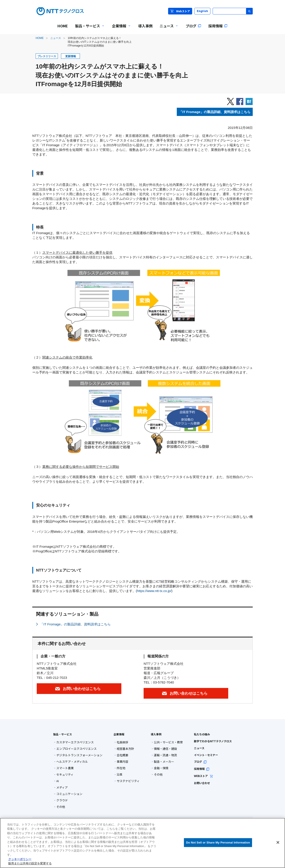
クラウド (62, 800)
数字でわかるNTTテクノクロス (213, 741)
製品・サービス (63, 734)
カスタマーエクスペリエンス (75, 742)
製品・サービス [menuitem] (88, 29)
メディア (62, 787)
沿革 (120, 774)
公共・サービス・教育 (168, 742)
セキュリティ (65, 774)
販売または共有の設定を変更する (30, 863)
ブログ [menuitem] (193, 26)
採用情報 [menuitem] (218, 26)
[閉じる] (278, 842)
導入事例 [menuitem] (145, 26)
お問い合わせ (202, 783)
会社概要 (122, 755)
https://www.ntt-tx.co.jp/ (154, 591)
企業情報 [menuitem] (120, 29)
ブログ (200, 762)
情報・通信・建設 (165, 749)
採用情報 (202, 769)
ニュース (56, 38)
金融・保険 (161, 768)
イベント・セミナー (206, 755)
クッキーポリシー (20, 859)
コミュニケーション (69, 794)
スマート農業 (65, 768)
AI (58, 781)
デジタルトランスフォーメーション (79, 755)
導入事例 (156, 734)
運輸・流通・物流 (165, 755)
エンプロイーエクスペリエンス (76, 749)
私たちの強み (202, 734)
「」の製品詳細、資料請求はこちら (215, 112)
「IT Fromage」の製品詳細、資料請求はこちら (75, 624)
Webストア (180, 11)
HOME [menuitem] (63, 26)
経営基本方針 (125, 749)
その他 (61, 807)
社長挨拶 (122, 742)
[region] (142, 843)
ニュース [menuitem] (167, 29)
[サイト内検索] (233, 11)
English (203, 11)
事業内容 (122, 762)
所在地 (121, 768)
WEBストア (204, 776)
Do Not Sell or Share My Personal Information (218, 843)
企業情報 (119, 734)
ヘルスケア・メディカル (72, 762)
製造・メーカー (164, 762)
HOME (40, 38)
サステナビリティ (128, 781)
